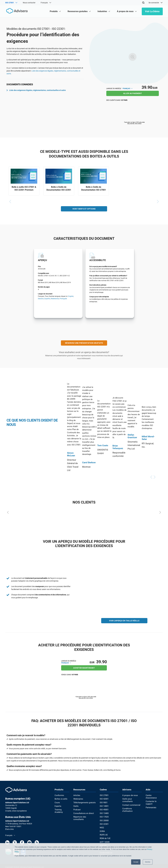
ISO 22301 (104, 823)
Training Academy (62, 809)
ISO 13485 (104, 813)
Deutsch (41, 299)
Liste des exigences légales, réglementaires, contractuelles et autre (36, 90)
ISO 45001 (104, 809)
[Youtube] (29, 843)
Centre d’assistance (154, 795)
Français (128, 89)
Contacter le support (154, 799)
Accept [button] (136, 862)
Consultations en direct (83, 813)
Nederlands (55, 299)
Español (47, 299)
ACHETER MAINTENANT (84, 668)
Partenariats (151, 802)
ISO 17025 (104, 816)
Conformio (59, 795)
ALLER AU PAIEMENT (133, 93)
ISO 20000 (104, 820)
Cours (57, 802)
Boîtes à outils (60, 799)
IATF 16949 (105, 841)
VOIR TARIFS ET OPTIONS (84, 209)
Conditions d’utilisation (132, 806)
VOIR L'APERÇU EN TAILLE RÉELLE (124, 621)
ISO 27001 (104, 795)
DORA (102, 830)
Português (63, 299)
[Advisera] (17, 11)
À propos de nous (130, 795)
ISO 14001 (104, 806)
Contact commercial (131, 802)
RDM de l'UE (105, 837)
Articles (77, 795)
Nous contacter (29, 3)
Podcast (77, 809)
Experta (58, 806)
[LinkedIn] (7, 843)
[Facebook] (22, 843)
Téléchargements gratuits (84, 802)
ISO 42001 (104, 799)
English (71, 297)
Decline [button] (148, 862)
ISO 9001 (104, 802)
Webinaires (78, 799)
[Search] (143, 3)
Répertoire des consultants (85, 816)
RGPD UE (104, 834)
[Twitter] (15, 843)
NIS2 (102, 827)
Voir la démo (152, 11)
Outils (76, 806)
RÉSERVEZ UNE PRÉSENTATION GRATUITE (84, 344)
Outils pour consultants (132, 799)
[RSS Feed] (37, 843)
